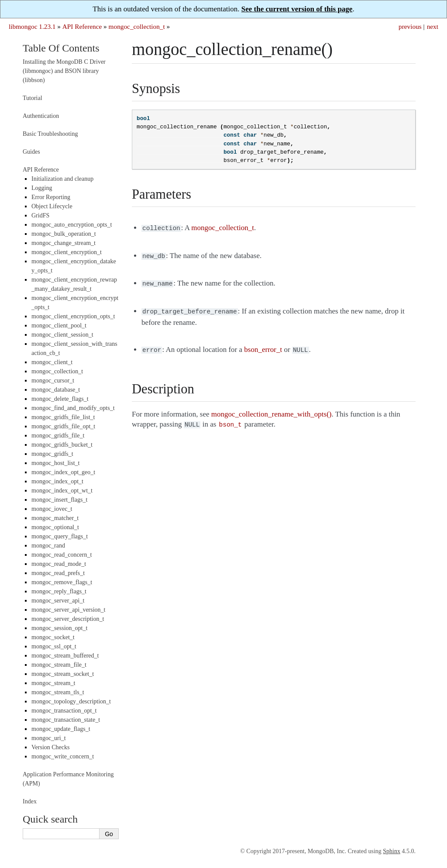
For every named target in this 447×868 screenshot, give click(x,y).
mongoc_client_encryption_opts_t (73, 316)
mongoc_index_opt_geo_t (63, 472)
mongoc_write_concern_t (63, 756)
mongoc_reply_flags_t (59, 591)
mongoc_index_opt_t (57, 481)
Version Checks (51, 747)
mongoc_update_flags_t (61, 729)
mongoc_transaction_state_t (66, 720)
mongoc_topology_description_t (71, 701)
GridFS (40, 215)
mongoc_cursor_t (53, 381)
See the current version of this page (297, 9)
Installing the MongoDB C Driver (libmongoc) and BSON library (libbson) (64, 71)
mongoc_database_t (56, 390)
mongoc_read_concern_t (62, 555)
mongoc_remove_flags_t (62, 582)
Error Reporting (51, 197)
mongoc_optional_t (55, 527)
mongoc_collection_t (137, 26)
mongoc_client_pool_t (59, 325)
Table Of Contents (61, 48)
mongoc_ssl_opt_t (54, 646)
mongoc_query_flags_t (60, 536)
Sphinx (392, 851)
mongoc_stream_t (53, 683)
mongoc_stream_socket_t (63, 674)
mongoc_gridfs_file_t (58, 436)
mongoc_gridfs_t (52, 454)
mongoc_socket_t (53, 637)
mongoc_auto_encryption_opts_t (72, 225)
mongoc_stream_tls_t (58, 692)
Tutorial (33, 98)
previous (410, 26)
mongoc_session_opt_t (59, 628)
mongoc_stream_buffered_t (65, 656)
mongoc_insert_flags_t (59, 500)
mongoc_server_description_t (68, 619)
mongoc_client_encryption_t (67, 252)
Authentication (41, 116)
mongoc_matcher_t (55, 518)
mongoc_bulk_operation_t (64, 234)
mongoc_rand (48, 546)
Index (30, 801)
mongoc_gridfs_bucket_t (62, 445)
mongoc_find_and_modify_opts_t (73, 408)
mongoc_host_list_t (55, 463)
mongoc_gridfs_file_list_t (63, 417)
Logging (42, 188)
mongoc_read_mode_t (59, 564)
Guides (31, 152)
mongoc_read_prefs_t (58, 573)
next (433, 26)
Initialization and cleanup (62, 179)
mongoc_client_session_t (62, 335)
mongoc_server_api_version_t (69, 610)
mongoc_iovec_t (52, 509)
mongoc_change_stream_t (64, 243)
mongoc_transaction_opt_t (64, 711)
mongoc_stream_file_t (59, 665)
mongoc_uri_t (49, 738)
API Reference (82, 26)
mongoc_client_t (52, 362)
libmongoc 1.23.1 (32, 26)
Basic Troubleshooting (50, 134)
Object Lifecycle (52, 206)
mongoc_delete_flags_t (60, 399)
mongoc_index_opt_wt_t (62, 491)
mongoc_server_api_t (58, 601)
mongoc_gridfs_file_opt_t (63, 426)
